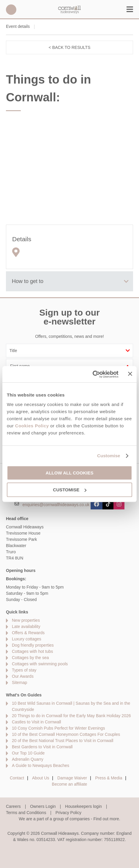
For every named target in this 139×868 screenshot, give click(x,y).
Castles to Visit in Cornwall (36, 722)
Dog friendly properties (33, 645)
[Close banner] (130, 374)
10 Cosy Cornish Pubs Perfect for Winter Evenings (59, 728)
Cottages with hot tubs (33, 651)
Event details (18, 26)
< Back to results (69, 47)
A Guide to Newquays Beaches (41, 765)
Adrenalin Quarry (28, 759)
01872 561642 (11, 10)
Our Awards (23, 676)
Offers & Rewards (28, 633)
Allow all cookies (70, 473)
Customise (109, 456)
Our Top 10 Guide (28, 753)
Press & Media (109, 778)
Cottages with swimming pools (40, 664)
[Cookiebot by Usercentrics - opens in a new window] (93, 374)
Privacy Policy (68, 813)
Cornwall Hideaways (69, 10)
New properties (26, 620)
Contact (17, 778)
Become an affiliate (70, 784)
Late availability (26, 626)
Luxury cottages (27, 639)
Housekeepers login (83, 806)
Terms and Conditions (26, 813)
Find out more (106, 819)
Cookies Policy (32, 426)
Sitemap (19, 682)
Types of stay (24, 670)
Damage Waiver (72, 778)
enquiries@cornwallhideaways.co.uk (56, 504)
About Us (41, 778)
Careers (13, 806)
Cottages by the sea (30, 658)
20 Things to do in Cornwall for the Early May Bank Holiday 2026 (71, 716)
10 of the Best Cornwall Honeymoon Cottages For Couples (66, 734)
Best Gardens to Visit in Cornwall (42, 747)
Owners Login (43, 806)
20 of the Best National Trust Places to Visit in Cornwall (63, 741)
